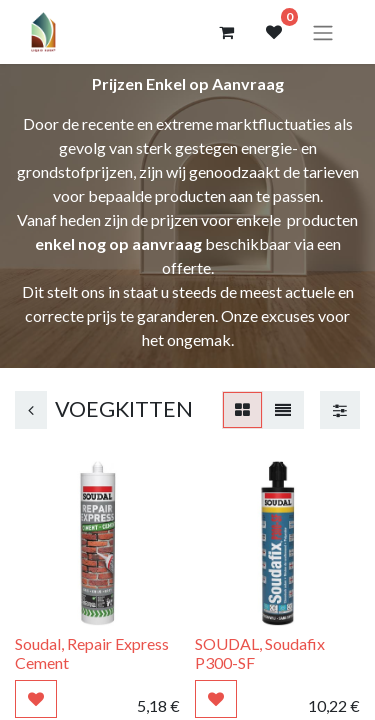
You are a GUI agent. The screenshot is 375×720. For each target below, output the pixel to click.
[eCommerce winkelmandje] (226, 32)
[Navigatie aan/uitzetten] (323, 32)
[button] (36, 699)
